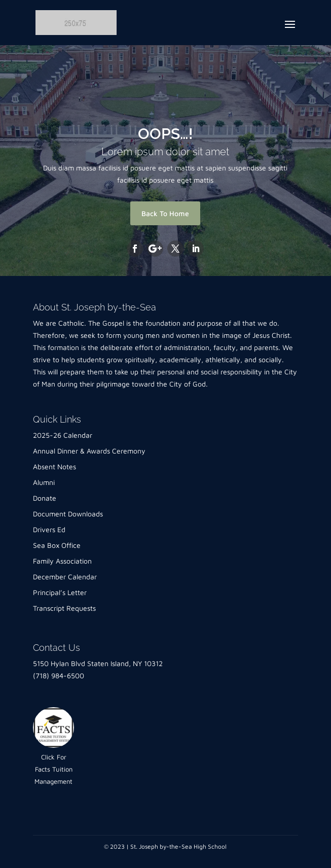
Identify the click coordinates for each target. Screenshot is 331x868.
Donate (45, 498)
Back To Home (165, 213)
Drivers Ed (49, 529)
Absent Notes (54, 466)
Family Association (62, 561)
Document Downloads (68, 514)
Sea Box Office (57, 545)
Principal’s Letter (60, 592)
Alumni (44, 482)
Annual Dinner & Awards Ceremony (89, 451)
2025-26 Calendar (63, 435)
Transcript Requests (64, 608)
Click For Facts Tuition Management (53, 769)
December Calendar (65, 577)
